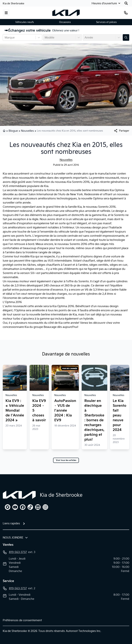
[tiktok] (30, 507)
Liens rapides (11, 523)
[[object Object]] (121, 131)
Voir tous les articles (66, 460)
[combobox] (5, 37)
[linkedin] (38, 507)
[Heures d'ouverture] (106, 3)
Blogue (13, 131)
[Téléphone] (126, 13)
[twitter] (8, 507)
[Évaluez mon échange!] (126, 37)
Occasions (65, 22)
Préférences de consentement (22, 620)
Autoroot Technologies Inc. (83, 631)
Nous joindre (13, 537)
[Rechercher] (126, 3)
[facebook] (23, 507)
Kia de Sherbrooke (13, 3)
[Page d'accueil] (19, 495)
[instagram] (45, 507)
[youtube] (15, 507)
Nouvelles (27, 131)
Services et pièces (106, 22)
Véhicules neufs (25, 22)
